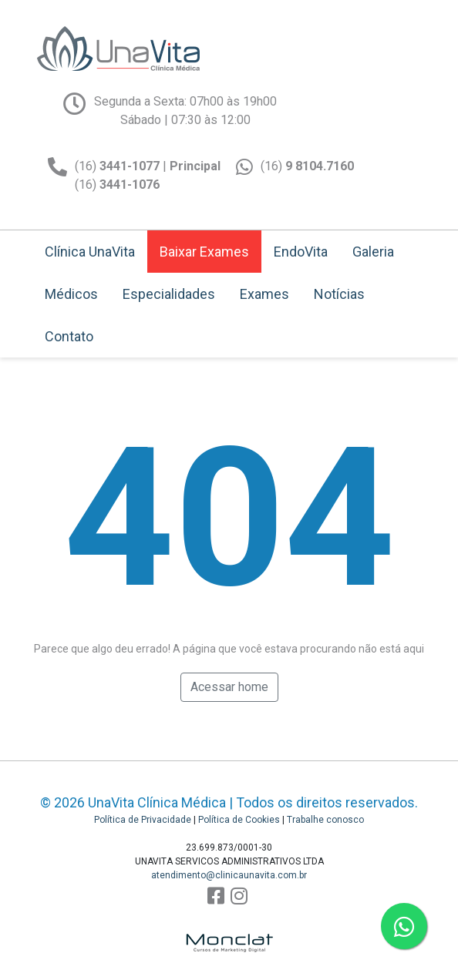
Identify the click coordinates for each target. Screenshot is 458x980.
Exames (264, 294)
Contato (69, 336)
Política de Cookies (239, 820)
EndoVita (301, 252)
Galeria (373, 252)
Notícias (339, 294)
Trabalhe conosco (325, 820)
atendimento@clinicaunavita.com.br (229, 875)
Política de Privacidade (143, 820)
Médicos (71, 294)
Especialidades (169, 294)
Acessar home (229, 687)
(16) (307, 166)
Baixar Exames (204, 252)
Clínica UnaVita (90, 252)
